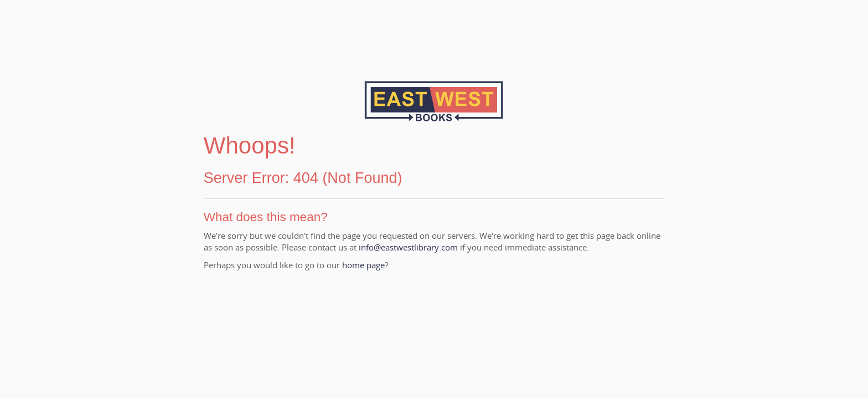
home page (363, 265)
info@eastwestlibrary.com (408, 247)
